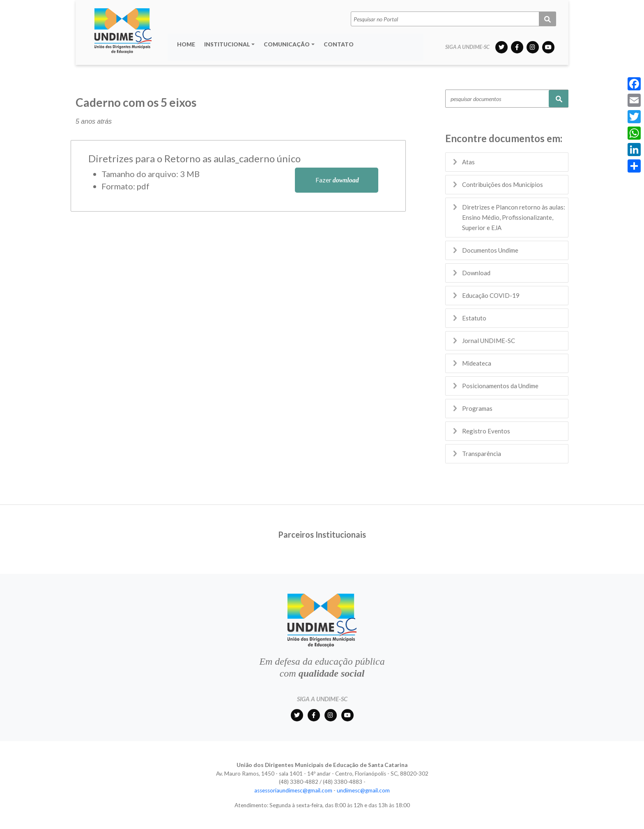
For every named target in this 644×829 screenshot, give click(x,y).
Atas (468, 162)
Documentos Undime (490, 250)
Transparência (482, 454)
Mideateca (477, 363)
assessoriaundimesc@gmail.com (293, 790)
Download (476, 273)
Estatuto (474, 318)
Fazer (337, 180)
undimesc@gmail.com (363, 790)
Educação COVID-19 (491, 295)
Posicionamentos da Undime (500, 386)
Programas (477, 408)
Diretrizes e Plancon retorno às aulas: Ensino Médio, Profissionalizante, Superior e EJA (514, 217)
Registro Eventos (486, 431)
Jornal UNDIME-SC (489, 341)
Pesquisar (559, 99)
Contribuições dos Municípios (503, 184)
